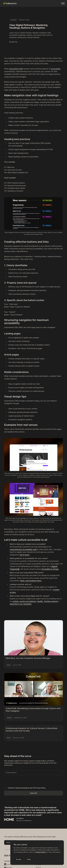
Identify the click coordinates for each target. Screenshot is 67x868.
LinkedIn (10, 864)
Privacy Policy (41, 852)
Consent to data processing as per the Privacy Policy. (27, 788)
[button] (63, 3)
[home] (10, 3)
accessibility (56, 69)
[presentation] (19, 780)
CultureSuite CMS (16, 69)
